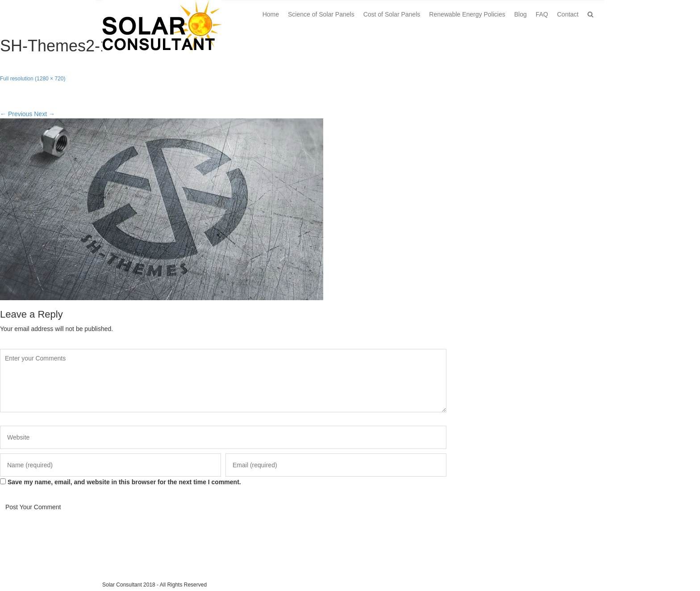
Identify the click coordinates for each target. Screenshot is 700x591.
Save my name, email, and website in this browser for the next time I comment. (124, 482)
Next (44, 114)
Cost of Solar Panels (392, 14)
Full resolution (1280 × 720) (33, 79)
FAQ (542, 14)
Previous (16, 114)
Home (271, 14)
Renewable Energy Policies (467, 14)
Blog (521, 14)
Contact (568, 14)
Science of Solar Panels (321, 14)
